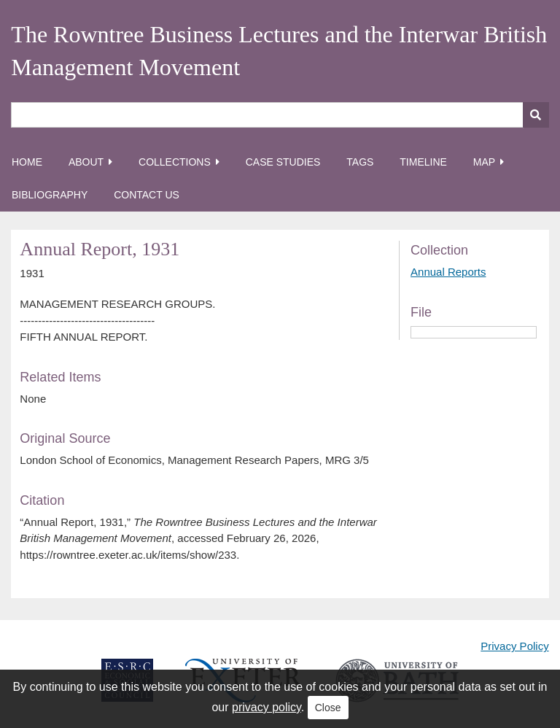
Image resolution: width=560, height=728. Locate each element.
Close (328, 708)
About (86, 162)
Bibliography (50, 195)
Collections (175, 162)
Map (484, 162)
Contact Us (147, 195)
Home (27, 162)
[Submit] (536, 115)
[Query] (280, 115)
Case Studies (283, 162)
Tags (360, 162)
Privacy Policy (514, 646)
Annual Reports (448, 272)
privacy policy (267, 707)
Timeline (423, 162)
